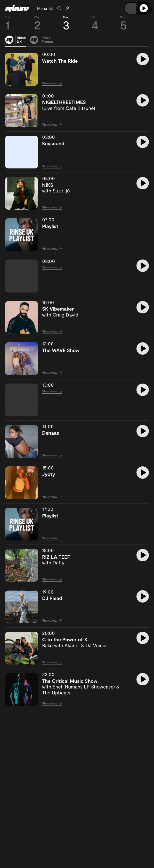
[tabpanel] (77, 379)
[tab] (15, 41)
